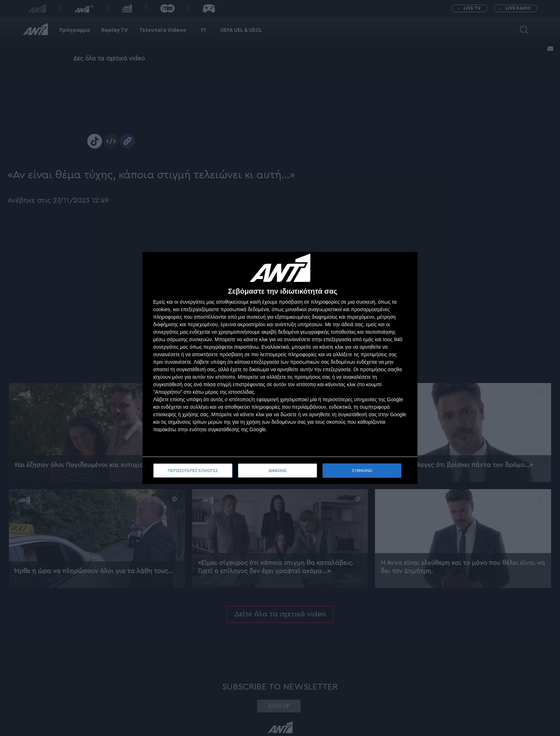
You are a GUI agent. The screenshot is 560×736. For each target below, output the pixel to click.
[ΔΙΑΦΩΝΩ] (405, 265)
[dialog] (280, 368)
